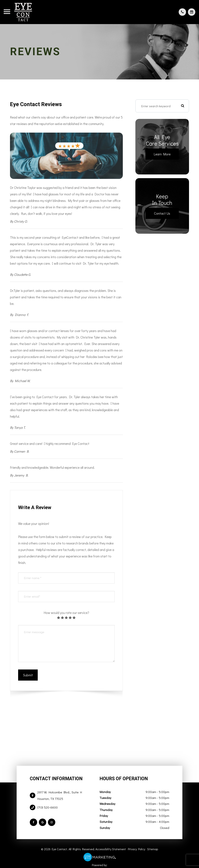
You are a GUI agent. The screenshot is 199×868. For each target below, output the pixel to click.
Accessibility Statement (111, 849)
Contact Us (162, 213)
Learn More (162, 154)
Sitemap (153, 849)
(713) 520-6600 (47, 807)
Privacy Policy (137, 849)
